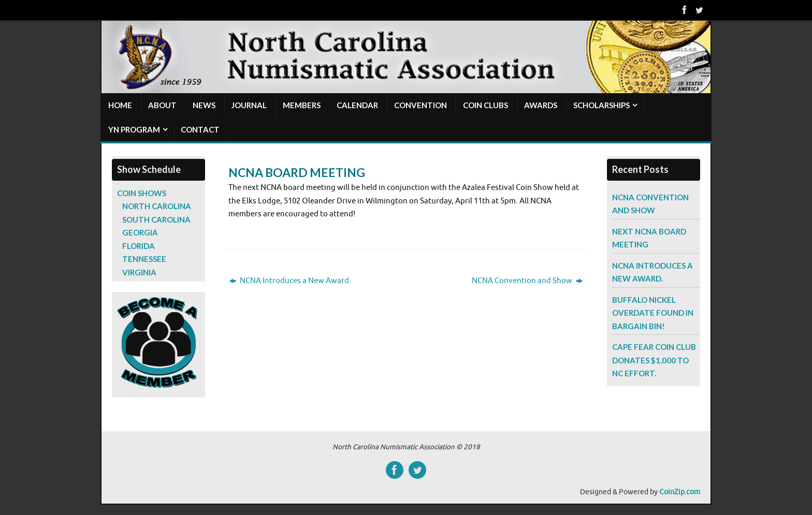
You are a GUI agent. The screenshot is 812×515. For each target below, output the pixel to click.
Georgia (140, 232)
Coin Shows (142, 193)
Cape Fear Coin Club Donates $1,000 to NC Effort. (654, 360)
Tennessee (144, 259)
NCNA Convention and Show (527, 281)
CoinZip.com (680, 492)
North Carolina (157, 206)
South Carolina (156, 219)
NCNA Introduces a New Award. (290, 281)
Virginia (139, 272)
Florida (139, 246)
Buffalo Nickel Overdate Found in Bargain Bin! (653, 313)
